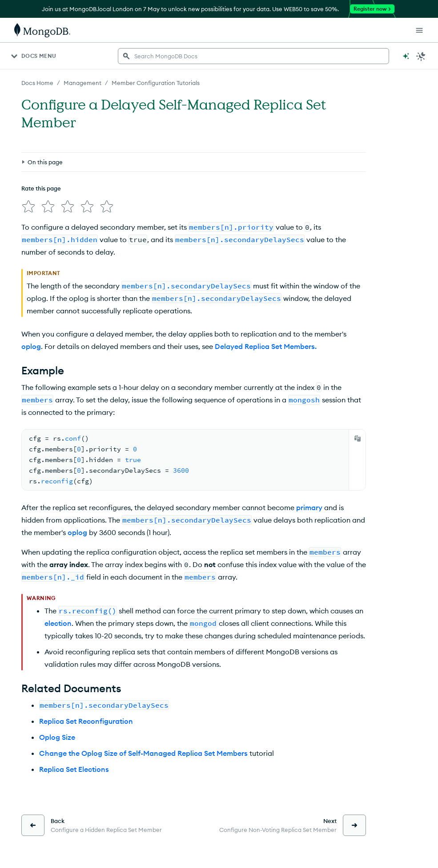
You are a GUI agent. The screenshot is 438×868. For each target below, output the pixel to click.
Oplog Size (57, 737)
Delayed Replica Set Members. (266, 346)
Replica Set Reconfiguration (86, 721)
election (58, 623)
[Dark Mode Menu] (421, 56)
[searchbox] (253, 56)
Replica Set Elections (74, 769)
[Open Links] (419, 30)
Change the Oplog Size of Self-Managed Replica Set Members (143, 753)
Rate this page (41, 188)
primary (309, 507)
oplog (31, 346)
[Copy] (358, 438)
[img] (28, 207)
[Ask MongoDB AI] (406, 56)
